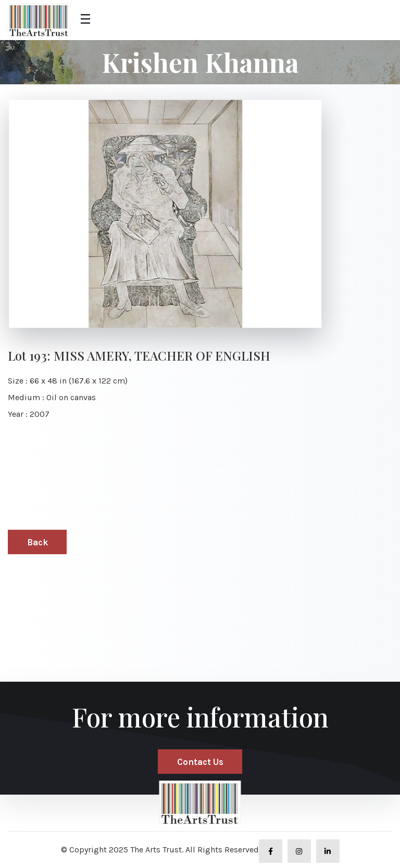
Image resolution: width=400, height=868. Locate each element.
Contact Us (200, 762)
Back (37, 542)
